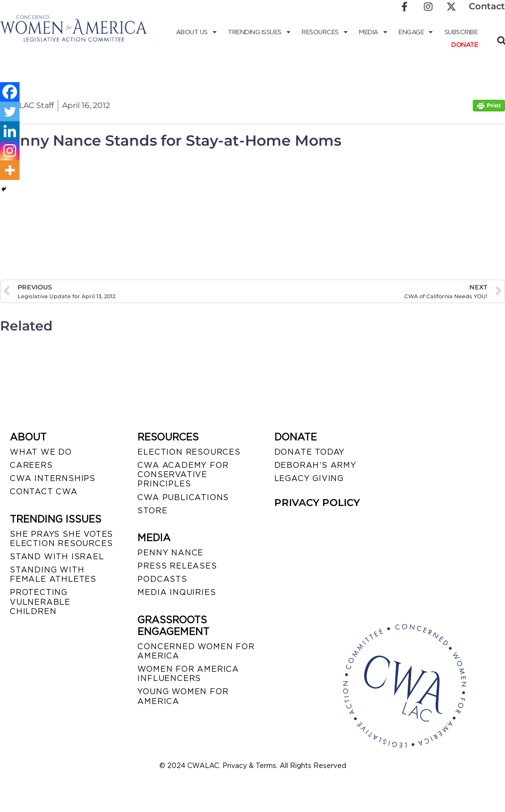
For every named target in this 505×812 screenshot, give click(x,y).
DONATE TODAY (310, 452)
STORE (152, 511)
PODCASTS (162, 579)
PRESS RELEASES (177, 566)
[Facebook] (10, 92)
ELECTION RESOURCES (189, 452)
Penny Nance (170, 553)
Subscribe (461, 32)
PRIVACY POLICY (317, 503)
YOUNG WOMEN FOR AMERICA (183, 696)
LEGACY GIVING (309, 478)
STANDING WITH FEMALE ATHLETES (53, 574)
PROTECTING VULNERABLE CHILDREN (40, 602)
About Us (196, 32)
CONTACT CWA (44, 492)
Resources (324, 32)
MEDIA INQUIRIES (176, 592)
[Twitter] (10, 111)
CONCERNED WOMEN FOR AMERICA (196, 651)
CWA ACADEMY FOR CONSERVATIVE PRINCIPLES (183, 474)
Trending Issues (259, 32)
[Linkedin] (10, 131)
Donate (464, 45)
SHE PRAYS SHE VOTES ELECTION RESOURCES (61, 539)
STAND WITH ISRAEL (57, 557)
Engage (416, 32)
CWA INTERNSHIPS (53, 478)
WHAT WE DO (41, 452)
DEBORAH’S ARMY (315, 465)
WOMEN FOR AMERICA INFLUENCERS (188, 674)
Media (373, 32)
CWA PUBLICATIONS (183, 497)
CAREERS (31, 465)
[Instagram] (10, 151)
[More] (10, 170)
